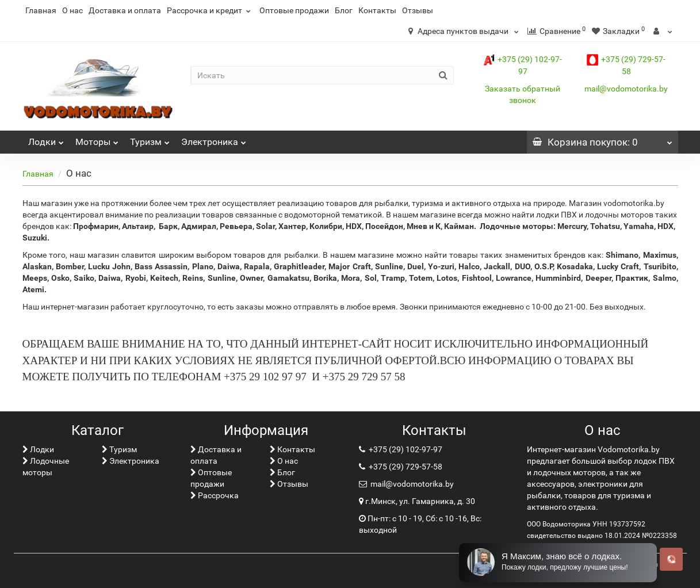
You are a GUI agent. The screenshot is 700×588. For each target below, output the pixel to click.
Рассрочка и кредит (210, 10)
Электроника (214, 139)
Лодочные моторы (46, 467)
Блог (344, 10)
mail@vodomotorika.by (626, 89)
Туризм (150, 139)
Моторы (97, 139)
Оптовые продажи (294, 10)
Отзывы (418, 10)
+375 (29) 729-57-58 (405, 467)
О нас (72, 10)
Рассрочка (215, 495)
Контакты (377, 10)
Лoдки (46, 139)
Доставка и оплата (125, 10)
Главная (41, 10)
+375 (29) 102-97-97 (405, 449)
